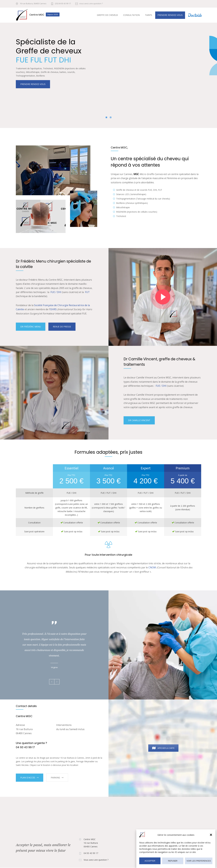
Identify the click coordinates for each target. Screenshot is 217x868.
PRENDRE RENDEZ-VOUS (33, 72)
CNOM (152, 567)
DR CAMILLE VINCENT (139, 420)
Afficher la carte (163, 748)
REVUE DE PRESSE (62, 327)
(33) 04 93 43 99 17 (63, 4)
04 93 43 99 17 (91, 853)
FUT (87, 292)
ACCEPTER (150, 861)
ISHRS (53, 309)
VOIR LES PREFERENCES (199, 861)
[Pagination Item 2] (111, 117)
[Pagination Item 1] (106, 117)
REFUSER (173, 861)
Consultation (131, 15)
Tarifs (149, 15)
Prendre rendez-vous (170, 15)
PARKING (55, 778)
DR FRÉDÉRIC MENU (31, 327)
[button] (211, 835)
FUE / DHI (56, 292)
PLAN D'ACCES (28, 778)
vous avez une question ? (91, 4)
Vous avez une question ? (96, 860)
